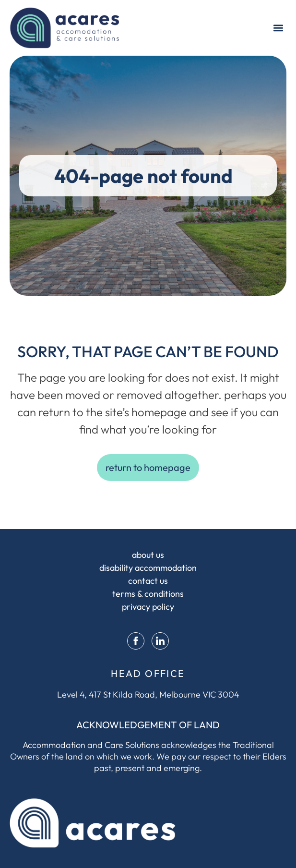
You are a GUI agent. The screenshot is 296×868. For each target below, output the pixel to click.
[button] (278, 28)
